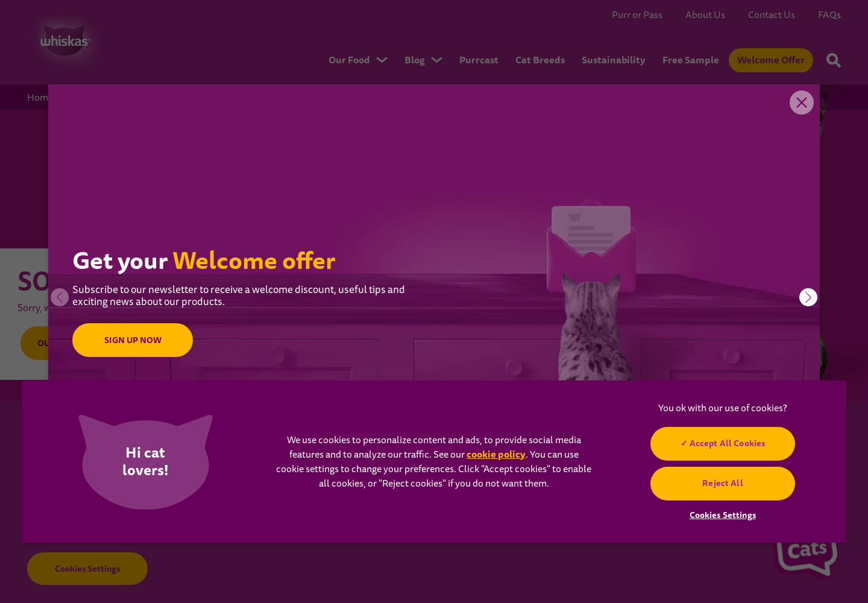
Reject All (722, 483)
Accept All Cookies (728, 443)
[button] (808, 297)
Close (802, 103)
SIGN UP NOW (132, 340)
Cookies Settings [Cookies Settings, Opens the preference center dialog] (723, 515)
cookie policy (496, 454)
